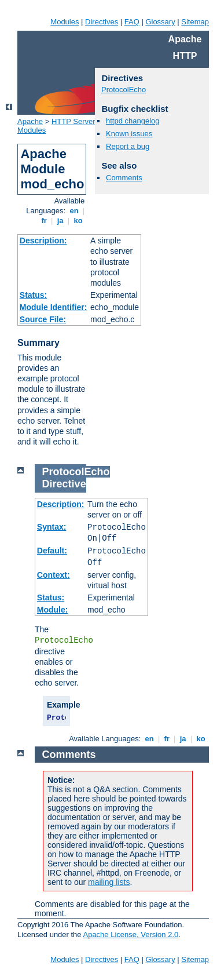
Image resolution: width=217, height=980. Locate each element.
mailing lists (109, 882)
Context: (54, 575)
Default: (52, 551)
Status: (33, 295)
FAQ (132, 22)
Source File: (43, 319)
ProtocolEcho (124, 90)
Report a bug (128, 146)
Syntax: (52, 527)
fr (44, 221)
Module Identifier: (54, 307)
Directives (102, 22)
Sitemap (195, 22)
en (74, 211)
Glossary (160, 22)
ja (60, 221)
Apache (30, 121)
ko (78, 221)
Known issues (129, 134)
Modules (65, 22)
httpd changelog (133, 121)
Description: (43, 241)
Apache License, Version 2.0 (130, 935)
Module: (53, 610)
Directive (64, 484)
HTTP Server (73, 121)
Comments (124, 178)
